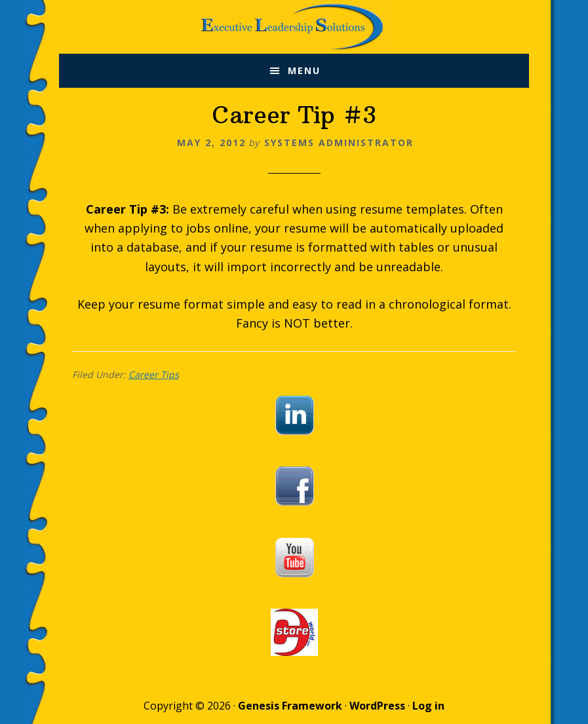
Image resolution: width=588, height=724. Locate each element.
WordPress (377, 706)
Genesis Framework (290, 706)
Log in (428, 706)
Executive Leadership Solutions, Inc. (294, 27)
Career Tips (154, 374)
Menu (304, 70)
